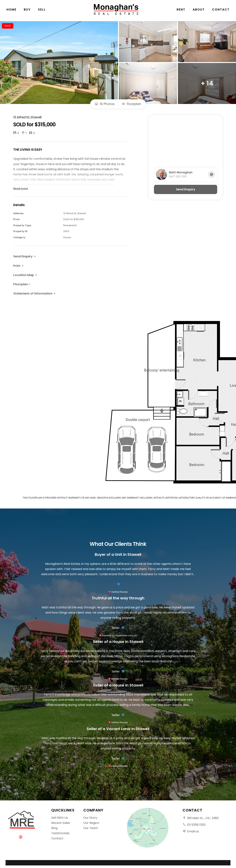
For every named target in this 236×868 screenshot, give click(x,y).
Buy (27, 11)
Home (11, 11)
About (199, 11)
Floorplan (132, 104)
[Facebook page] (22, 837)
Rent (181, 11)
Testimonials (60, 833)
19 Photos (105, 104)
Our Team (91, 828)
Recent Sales (61, 823)
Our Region (91, 823)
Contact (221, 11)
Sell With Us (60, 818)
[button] (19, 266)
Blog (54, 828)
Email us (193, 831)
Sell (42, 11)
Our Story (90, 818)
